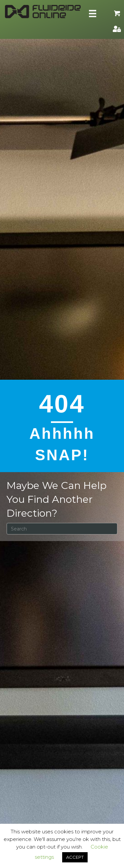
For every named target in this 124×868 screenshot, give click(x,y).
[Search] (62, 529)
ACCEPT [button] (75, 857)
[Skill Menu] (93, 14)
